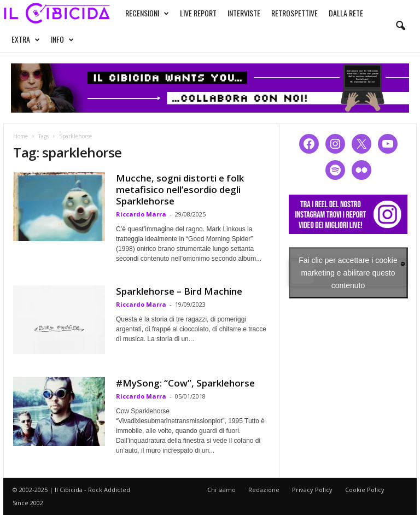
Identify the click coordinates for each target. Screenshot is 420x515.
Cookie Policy (365, 490)
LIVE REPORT (198, 13)
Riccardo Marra (141, 214)
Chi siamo (221, 490)
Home (21, 136)
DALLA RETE (346, 13)
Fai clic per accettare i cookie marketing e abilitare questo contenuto (348, 272)
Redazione (264, 490)
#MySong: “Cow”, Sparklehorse (185, 383)
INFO (62, 39)
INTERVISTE (244, 13)
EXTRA (26, 39)
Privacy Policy (312, 490)
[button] (400, 26)
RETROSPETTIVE (294, 13)
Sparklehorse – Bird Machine (179, 291)
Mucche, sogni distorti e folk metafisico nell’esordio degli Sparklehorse (180, 189)
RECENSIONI (147, 13)
